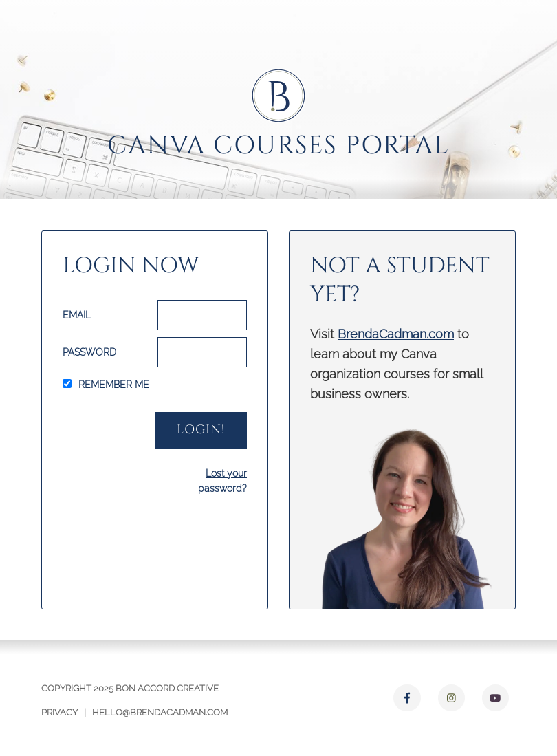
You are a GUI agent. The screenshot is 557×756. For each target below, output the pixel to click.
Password (89, 352)
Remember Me (114, 385)
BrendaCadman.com (396, 334)
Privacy (59, 712)
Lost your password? (222, 481)
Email (77, 315)
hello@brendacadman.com (160, 712)
